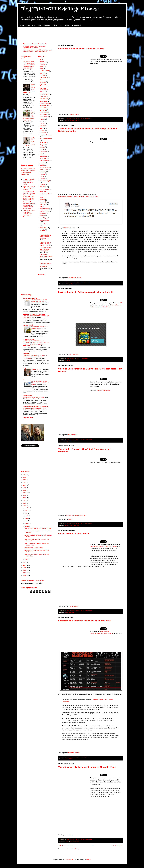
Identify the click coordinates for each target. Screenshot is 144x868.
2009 (25, 568)
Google (67, 441)
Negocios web (44, 170)
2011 (25, 562)
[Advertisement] (72, 34)
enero (27, 559)
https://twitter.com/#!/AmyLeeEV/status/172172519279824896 (78, 197)
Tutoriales (43, 213)
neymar (71, 835)
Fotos (39, 25)
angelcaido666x (26, 174)
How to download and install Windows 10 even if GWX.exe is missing (40, 383)
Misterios (43, 163)
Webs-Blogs (44, 228)
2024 (25, 475)
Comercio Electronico (43, 85)
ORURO (67, 525)
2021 (25, 482)
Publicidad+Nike (73, 114)
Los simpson (44, 152)
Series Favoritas (36, 370)
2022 (25, 480)
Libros (42, 149)
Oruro (70, 519)
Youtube (42, 230)
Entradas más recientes (66, 846)
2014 (25, 501)
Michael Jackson (45, 161)
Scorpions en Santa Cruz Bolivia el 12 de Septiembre (84, 621)
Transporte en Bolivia (30, 298)
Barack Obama (44, 71)
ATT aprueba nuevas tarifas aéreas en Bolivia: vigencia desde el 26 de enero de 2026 (40, 301)
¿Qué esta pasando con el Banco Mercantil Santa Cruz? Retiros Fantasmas (29, 214)
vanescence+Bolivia (75, 278)
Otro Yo (67, 25)
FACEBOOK (44, 115)
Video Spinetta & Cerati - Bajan (74, 534)
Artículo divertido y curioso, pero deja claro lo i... (45, 244)
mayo (27, 518)
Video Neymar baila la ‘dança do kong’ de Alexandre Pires (87, 767)
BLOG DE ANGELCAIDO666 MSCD (34, 314)
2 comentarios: (85, 359)
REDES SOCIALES (46, 194)
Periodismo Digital (45, 181)
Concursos (43, 97)
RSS (61, 25)
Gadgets (43, 126)
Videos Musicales (75, 284)
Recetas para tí (28, 325)
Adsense (43, 62)
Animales (43, 64)
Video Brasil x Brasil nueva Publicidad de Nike (81, 49)
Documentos (44, 101)
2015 (25, 498)
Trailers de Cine (45, 211)
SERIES (42, 200)
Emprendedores (45, 106)
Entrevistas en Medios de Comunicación (35, 44)
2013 (25, 503)
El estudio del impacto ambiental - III (34, 408)
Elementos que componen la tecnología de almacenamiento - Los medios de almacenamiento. (35, 357)
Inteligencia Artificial (46, 139)
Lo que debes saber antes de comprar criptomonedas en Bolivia (34, 47)
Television (43, 204)
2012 (25, 506)
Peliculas (43, 179)
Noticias (42, 172)
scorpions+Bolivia (74, 753)
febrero (27, 526)
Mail (41, 154)
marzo (27, 524)
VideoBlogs (43, 218)
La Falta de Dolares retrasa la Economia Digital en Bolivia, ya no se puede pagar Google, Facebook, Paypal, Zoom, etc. (29, 196)
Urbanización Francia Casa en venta (34, 397)
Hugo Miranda (28, 368)
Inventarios (27, 354)
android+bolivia (73, 354)
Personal (43, 185)
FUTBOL (67, 120)
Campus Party (44, 78)
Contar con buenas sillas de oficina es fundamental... (46, 265)
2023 (25, 477)
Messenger (43, 158)
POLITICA (43, 187)
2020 (25, 485)
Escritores (43, 110)
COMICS (43, 92)
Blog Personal (76, 25)
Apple (42, 69)
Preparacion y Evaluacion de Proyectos (36, 407)
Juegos (42, 145)
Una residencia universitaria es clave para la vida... (46, 256)
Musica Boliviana (45, 167)
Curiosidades (44, 99)
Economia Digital (45, 103)
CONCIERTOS (69, 759)
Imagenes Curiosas (46, 135)
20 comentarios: (85, 282)
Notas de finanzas (29, 339)
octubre (27, 508)
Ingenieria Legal (26, 172)
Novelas (42, 174)
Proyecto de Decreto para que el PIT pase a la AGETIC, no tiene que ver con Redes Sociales (29, 205)
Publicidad (43, 191)
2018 (25, 490)
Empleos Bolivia (28, 418)
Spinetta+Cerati (73, 606)
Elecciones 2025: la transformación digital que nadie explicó (29, 182)
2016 (25, 495)
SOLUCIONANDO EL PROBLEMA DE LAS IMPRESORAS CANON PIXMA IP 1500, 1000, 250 (29, 65)
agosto (27, 511)
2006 (25, 575)
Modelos (43, 165)
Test (41, 207)
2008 (25, 570)
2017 (25, 493)
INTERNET (68, 361)
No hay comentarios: (86, 118)
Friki (34, 25)
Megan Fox (43, 156)
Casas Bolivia (28, 396)
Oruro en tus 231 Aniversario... (76, 515)
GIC (121, 303)
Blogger (89, 859)
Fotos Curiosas (44, 117)
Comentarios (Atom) (73, 849)
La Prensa (67, 228)
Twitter (42, 216)
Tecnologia (43, 202)
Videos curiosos (74, 120)
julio (26, 513)
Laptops (42, 147)
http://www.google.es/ (104, 390)
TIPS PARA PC (45, 209)
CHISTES (43, 82)
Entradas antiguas (117, 846)
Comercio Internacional (44, 89)
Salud (42, 198)
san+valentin (72, 435)
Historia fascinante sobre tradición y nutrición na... (45, 237)
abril (26, 521)
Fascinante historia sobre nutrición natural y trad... (46, 249)
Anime (42, 66)
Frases (42, 119)
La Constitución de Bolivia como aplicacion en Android (86, 292)
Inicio (92, 846)
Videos (55, 25)
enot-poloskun (69, 859)
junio (26, 516)
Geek (28, 25)
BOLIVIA (67, 284)
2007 (25, 573)
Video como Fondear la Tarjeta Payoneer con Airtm (29, 188)
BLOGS (42, 73)
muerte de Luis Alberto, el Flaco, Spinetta (104, 546)
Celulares (43, 80)
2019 (25, 488)
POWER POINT (45, 189)
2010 (25, 565)
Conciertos (47, 25)
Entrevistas (43, 108)
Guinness (43, 133)
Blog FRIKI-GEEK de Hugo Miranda (60, 9)
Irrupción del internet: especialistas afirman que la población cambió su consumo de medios (37, 51)
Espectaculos (44, 112)
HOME (22, 25)
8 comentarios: (85, 757)
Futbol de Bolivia (30, 171)
